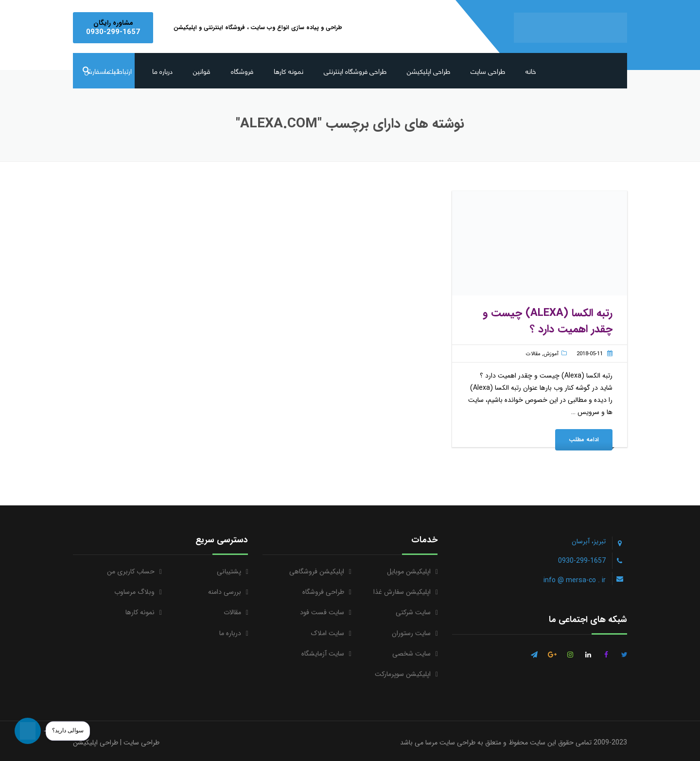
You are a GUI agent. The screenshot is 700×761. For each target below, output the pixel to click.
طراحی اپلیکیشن (429, 71)
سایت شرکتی (413, 612)
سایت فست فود (322, 612)
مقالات (533, 354)
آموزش (551, 354)
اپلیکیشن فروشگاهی (317, 571)
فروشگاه (242, 71)
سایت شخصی (411, 654)
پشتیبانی (229, 571)
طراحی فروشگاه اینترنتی (355, 71)
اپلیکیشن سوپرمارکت (403, 674)
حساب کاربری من (131, 571)
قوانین (202, 71)
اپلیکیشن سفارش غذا (402, 592)
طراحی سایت (488, 71)
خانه (531, 71)
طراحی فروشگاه (323, 592)
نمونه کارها (289, 71)
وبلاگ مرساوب (134, 592)
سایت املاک (328, 633)
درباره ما (162, 71)
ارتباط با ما (118, 71)
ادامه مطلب (584, 440)
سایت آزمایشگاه (323, 654)
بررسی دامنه (225, 592)
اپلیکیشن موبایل (409, 571)
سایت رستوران (411, 633)
